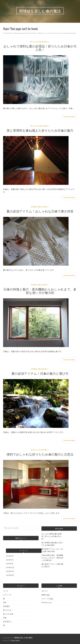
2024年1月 (10, 564)
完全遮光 (34, 207)
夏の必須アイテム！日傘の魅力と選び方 (40, 373)
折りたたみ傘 (8, 614)
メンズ (6, 591)
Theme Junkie (15, 641)
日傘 (40, 42)
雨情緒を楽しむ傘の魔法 (23, 638)
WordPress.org (46, 603)
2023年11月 (10, 571)
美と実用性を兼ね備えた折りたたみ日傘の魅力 (40, 130)
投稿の (46, 595)
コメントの (47, 599)
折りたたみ (34, 42)
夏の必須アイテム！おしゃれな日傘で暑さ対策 (40, 211)
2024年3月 (10, 556)
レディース (7, 595)
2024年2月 (10, 560)
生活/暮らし (46, 42)
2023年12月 (10, 568)
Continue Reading (69, 117)
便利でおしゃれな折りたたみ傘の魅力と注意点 (40, 454)
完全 (5, 603)
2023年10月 (10, 575)
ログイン (45, 591)
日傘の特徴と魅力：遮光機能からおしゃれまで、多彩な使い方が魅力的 (40, 291)
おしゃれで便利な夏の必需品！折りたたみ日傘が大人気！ (40, 48)
